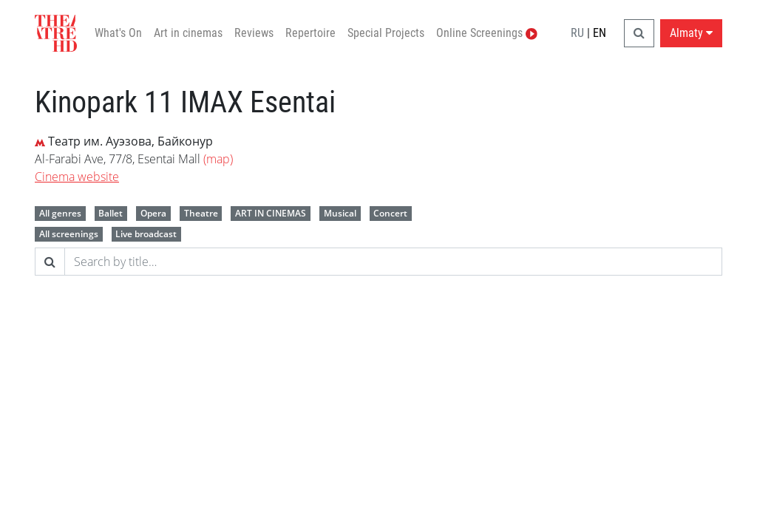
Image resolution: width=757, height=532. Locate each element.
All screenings (69, 234)
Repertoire (310, 33)
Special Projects (386, 33)
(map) (218, 159)
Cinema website (77, 177)
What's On (118, 33)
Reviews (254, 33)
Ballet (111, 213)
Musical (340, 213)
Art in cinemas (188, 33)
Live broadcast (146, 234)
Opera (153, 213)
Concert (390, 213)
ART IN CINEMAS (271, 213)
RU (577, 33)
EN (600, 33)
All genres (60, 213)
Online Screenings (487, 33)
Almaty (691, 33)
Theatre (201, 213)
